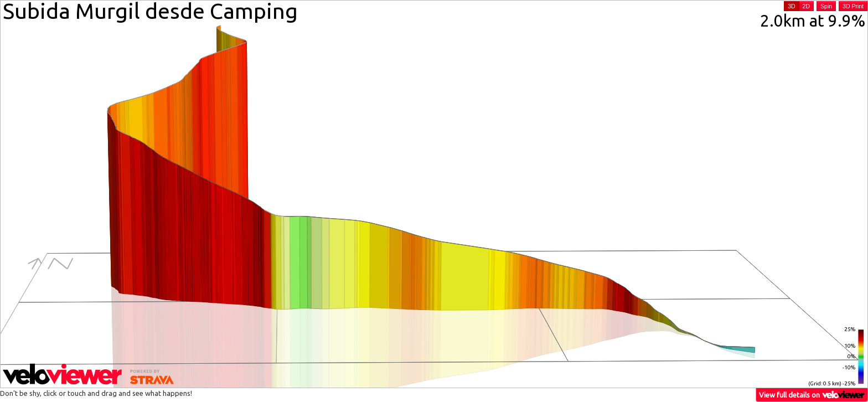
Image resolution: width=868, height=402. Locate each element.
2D (806, 6)
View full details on (812, 395)
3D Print (853, 6)
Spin (826, 6)
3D (791, 6)
